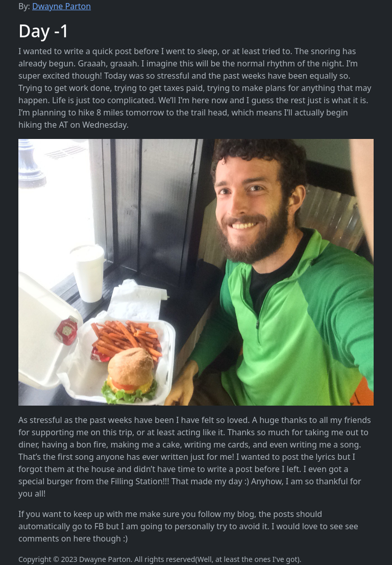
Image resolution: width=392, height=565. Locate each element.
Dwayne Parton (62, 6)
